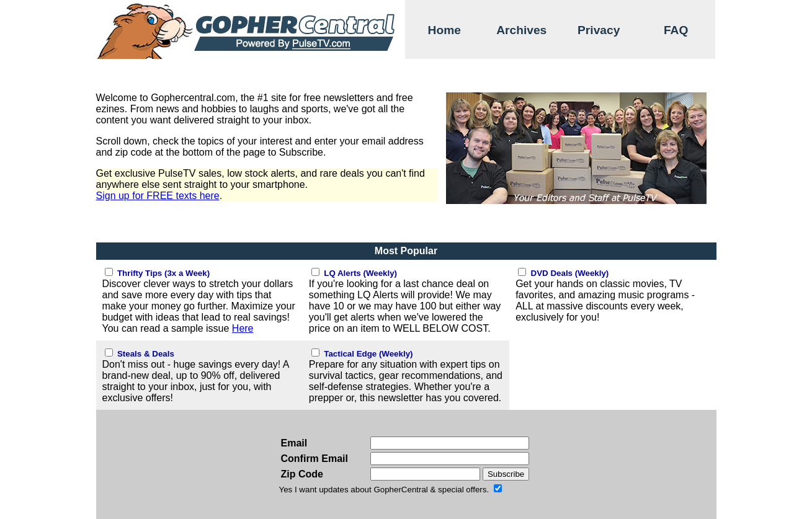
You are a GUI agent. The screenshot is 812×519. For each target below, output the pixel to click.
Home (444, 30)
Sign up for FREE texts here (158, 196)
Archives (521, 30)
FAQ (676, 30)
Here (243, 328)
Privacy (599, 30)
